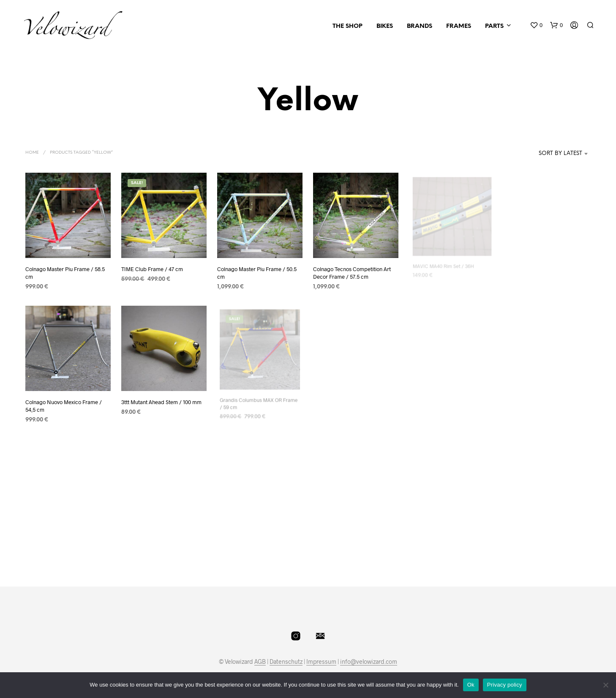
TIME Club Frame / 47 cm (152, 269)
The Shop (348, 26)
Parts (494, 26)
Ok (471, 685)
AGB (260, 662)
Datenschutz (286, 662)
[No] (605, 685)
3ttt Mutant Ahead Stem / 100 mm (162, 400)
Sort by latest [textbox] (560, 153)
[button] (536, 25)
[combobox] (548, 154)
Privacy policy (505, 685)
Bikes (385, 26)
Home (32, 153)
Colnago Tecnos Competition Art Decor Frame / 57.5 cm (353, 270)
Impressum (321, 662)
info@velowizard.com (369, 662)
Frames (459, 26)
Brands (420, 26)
